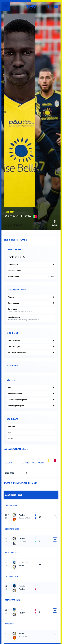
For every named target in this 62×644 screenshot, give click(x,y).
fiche (55, 516)
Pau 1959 (10, 7)
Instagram (47, 7)
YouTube (56, 7)
